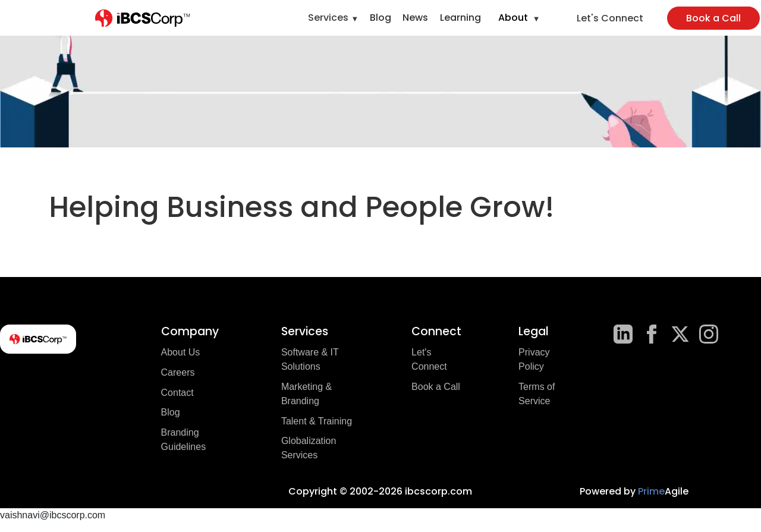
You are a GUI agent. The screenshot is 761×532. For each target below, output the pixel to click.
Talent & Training (317, 421)
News (415, 18)
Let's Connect (610, 18)
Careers (178, 372)
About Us (181, 352)
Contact (177, 393)
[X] (680, 334)
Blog (380, 18)
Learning (460, 18)
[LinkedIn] (623, 334)
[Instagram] (709, 334)
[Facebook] (652, 334)
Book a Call (713, 18)
